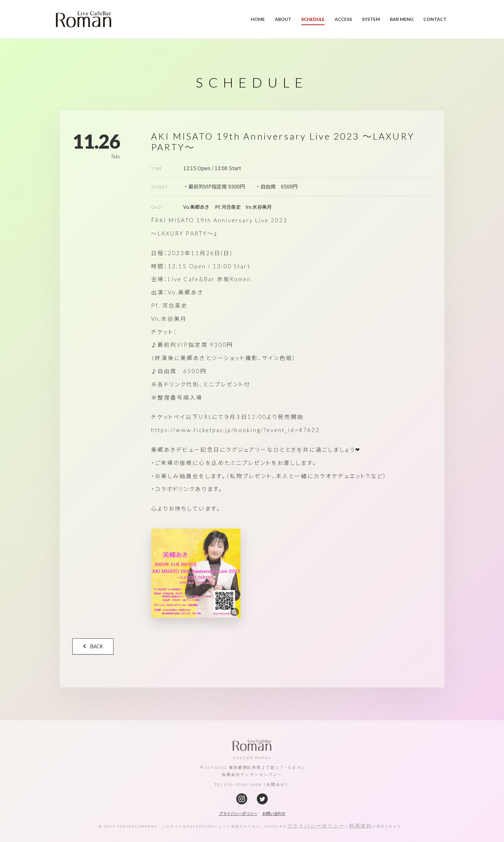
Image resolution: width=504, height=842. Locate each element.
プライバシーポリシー (316, 826)
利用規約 (361, 826)
